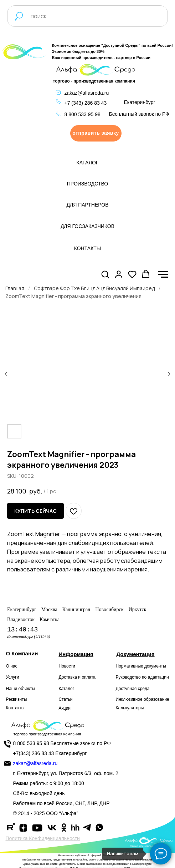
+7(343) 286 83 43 (34, 753)
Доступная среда (133, 689)
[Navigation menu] (163, 274)
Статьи (66, 699)
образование (156, 699)
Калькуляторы (130, 708)
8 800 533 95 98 (83, 114)
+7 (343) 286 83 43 (86, 103)
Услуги (13, 677)
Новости (67, 666)
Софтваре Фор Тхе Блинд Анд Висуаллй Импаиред (94, 288)
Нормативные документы (141, 666)
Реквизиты (17, 699)
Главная (15, 288)
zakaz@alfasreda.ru (87, 93)
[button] (96, 133)
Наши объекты (21, 689)
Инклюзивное (129, 699)
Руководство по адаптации (142, 677)
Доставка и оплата (77, 677)
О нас (12, 666)
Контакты (15, 708)
